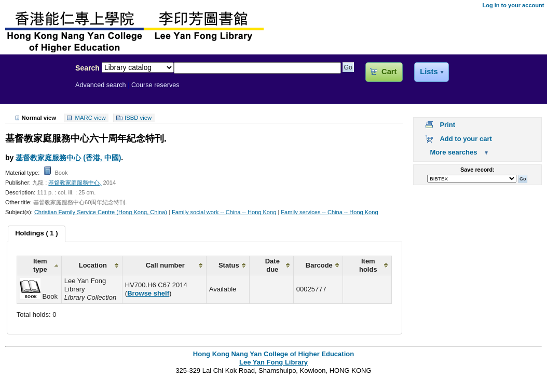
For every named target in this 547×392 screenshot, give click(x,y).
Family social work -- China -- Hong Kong (224, 212)
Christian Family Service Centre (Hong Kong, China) (101, 212)
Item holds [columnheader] (368, 265)
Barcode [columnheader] (319, 265)
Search (87, 68)
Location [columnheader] (93, 265)
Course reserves (155, 85)
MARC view (91, 118)
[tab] (36, 234)
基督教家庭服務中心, (75, 183)
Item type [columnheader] (40, 265)
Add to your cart (466, 139)
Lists (429, 72)
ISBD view (138, 118)
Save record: (477, 170)
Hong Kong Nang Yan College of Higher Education (273, 354)
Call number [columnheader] (165, 265)
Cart (389, 72)
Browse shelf (148, 293)
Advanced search (101, 85)
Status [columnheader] (229, 265)
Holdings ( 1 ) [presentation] (36, 233)
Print (447, 125)
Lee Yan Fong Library (35, 90)
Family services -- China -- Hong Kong (329, 212)
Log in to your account (513, 5)
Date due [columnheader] (272, 265)
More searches (453, 152)
